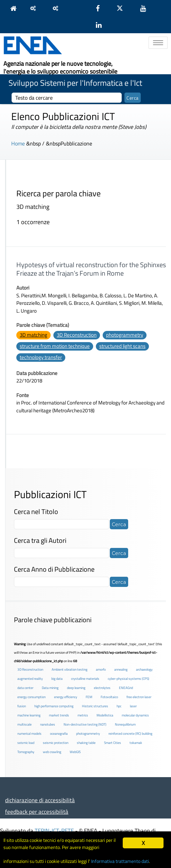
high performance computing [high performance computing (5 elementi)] (54, 706)
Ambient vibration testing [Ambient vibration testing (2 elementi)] (70, 669)
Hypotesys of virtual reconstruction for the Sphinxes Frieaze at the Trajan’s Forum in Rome (91, 269)
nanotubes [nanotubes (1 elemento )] (48, 724)
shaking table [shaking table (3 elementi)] (86, 743)
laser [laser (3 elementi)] (133, 706)
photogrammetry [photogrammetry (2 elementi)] (88, 734)
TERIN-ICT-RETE (54, 831)
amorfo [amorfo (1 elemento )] (101, 669)
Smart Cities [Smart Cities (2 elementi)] (113, 743)
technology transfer (41, 357)
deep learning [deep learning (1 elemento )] (76, 688)
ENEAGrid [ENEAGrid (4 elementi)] (126, 688)
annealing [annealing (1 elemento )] (121, 669)
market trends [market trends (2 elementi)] (59, 715)
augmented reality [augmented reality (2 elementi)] (30, 679)
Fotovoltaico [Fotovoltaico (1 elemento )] (109, 697)
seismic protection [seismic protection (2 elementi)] (56, 743)
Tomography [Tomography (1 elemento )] (26, 752)
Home (18, 143)
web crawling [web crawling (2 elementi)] (52, 752)
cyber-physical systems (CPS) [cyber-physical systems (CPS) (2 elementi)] (129, 679)
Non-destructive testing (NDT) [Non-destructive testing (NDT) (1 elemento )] (85, 724)
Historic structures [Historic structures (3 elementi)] (95, 706)
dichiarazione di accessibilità (40, 800)
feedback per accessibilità (37, 812)
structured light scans (122, 346)
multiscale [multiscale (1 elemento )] (24, 724)
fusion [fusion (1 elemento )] (22, 706)
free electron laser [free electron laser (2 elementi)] (139, 697)
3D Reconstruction (77, 335)
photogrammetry (125, 335)
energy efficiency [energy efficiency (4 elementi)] (66, 697)
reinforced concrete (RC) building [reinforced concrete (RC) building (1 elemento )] (130, 734)
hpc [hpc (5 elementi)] (119, 706)
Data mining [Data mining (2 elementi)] (50, 688)
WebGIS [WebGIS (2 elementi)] (75, 752)
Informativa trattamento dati (120, 861)
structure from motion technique (55, 346)
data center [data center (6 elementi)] (25, 688)
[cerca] (67, 98)
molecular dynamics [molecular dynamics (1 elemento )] (135, 715)
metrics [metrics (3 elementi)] (83, 715)
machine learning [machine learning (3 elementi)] (29, 715)
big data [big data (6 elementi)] (57, 679)
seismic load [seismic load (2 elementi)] (26, 743)
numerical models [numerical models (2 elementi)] (29, 734)
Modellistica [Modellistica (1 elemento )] (105, 715)
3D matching (33, 335)
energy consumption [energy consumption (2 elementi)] (31, 697)
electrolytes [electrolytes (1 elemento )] (102, 688)
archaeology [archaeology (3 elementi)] (144, 669)
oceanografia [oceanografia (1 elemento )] (59, 734)
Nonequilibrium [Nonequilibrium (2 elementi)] (125, 724)
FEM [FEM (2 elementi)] (89, 697)
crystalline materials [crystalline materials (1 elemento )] (85, 679)
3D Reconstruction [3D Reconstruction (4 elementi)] (30, 669)
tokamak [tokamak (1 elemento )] (136, 743)
